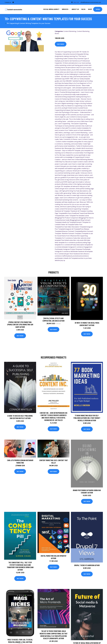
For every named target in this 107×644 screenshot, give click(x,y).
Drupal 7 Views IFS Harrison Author (87, 565)
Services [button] (65, 9)
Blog (83, 9)
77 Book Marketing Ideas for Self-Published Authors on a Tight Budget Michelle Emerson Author (87, 418)
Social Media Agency (51, 9)
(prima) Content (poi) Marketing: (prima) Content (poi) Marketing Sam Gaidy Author (20, 325)
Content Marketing (70, 31)
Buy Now (61, 44)
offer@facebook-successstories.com (90, 2)
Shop (90, 9)
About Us (75, 9)
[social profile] (13, 2)
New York (76, 2)
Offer (98, 9)
